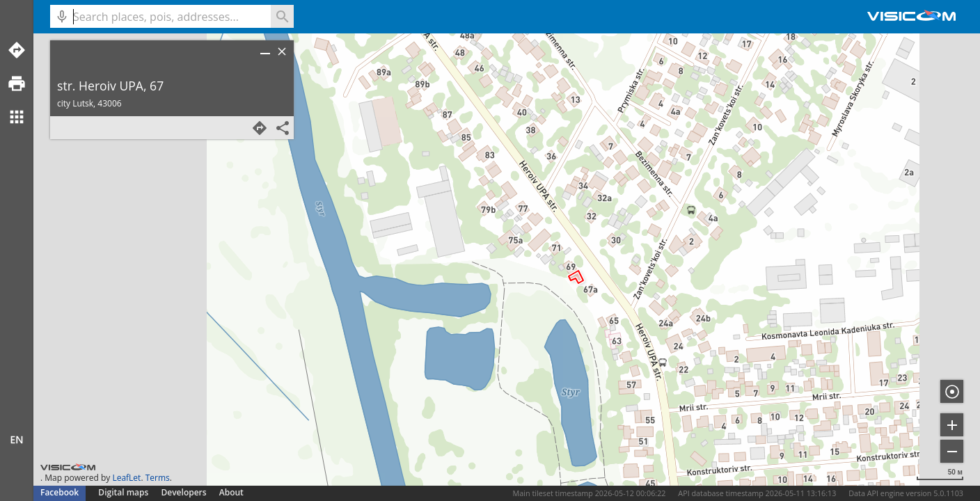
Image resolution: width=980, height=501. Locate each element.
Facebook (60, 492)
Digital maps (124, 492)
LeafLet (126, 478)
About (231, 492)
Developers (184, 492)
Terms (158, 478)
